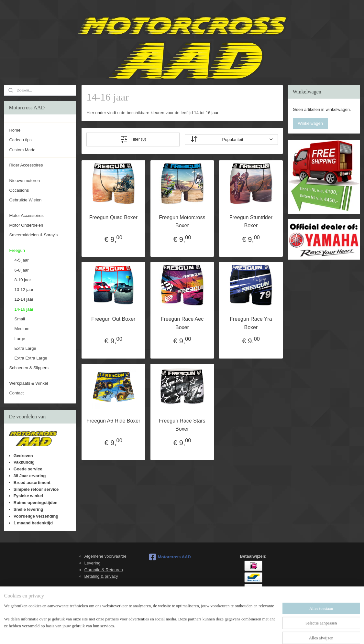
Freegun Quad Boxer (113, 217)
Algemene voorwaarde (105, 556)
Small (20, 319)
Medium (22, 329)
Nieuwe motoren (24, 181)
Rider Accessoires (26, 165)
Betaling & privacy (101, 576)
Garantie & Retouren (104, 570)
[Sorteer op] (231, 140)
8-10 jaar (22, 280)
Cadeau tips (20, 140)
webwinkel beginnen (197, 632)
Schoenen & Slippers (29, 368)
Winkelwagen (310, 123)
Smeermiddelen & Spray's (33, 235)
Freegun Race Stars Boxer (182, 425)
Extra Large (25, 348)
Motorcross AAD (170, 557)
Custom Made (22, 150)
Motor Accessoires (26, 215)
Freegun (17, 250)
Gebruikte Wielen (25, 200)
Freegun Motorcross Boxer (182, 222)
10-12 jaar (24, 290)
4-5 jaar (21, 260)
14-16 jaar (24, 309)
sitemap (164, 632)
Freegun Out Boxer (113, 319)
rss (176, 632)
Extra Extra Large (31, 358)
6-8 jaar (21, 270)
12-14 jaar (24, 299)
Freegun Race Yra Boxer (251, 323)
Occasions (19, 190)
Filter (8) (133, 139)
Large (20, 339)
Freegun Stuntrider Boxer (251, 222)
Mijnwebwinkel (247, 632)
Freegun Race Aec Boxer (182, 323)
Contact (16, 393)
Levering (93, 563)
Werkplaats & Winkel (28, 383)
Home (15, 130)
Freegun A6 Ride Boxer (113, 421)
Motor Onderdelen (26, 225)
